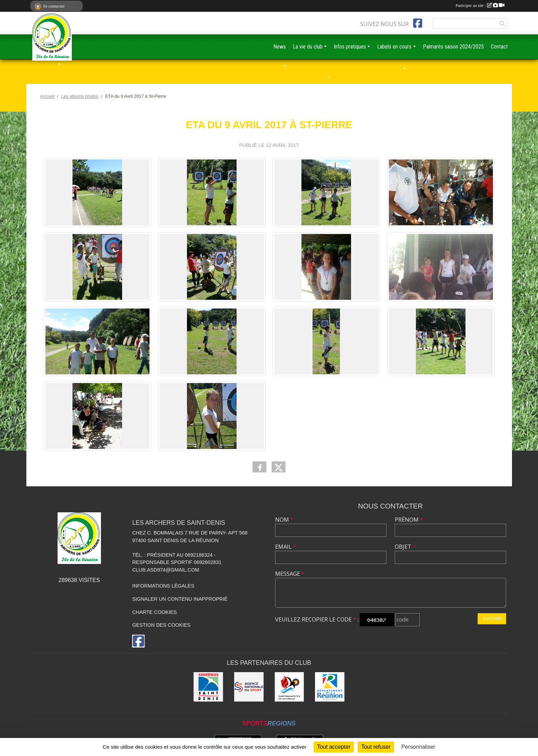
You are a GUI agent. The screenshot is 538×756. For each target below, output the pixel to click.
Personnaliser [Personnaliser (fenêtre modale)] (418, 747)
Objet (405, 547)
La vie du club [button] (308, 47)
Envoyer (492, 619)
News (280, 47)
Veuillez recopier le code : (317, 619)
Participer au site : (480, 6)
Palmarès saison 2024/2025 (453, 47)
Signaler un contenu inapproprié (180, 599)
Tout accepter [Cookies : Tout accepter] (334, 747)
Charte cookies (154, 612)
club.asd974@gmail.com (166, 570)
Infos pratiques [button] (350, 47)
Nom (284, 520)
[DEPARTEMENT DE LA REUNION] (330, 687)
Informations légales (163, 586)
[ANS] (249, 687)
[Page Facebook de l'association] (418, 23)
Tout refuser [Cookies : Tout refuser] (376, 747)
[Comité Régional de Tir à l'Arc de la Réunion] (289, 687)
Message (290, 574)
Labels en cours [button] (394, 47)
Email (286, 547)
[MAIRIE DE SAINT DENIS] (208, 687)
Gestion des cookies (161, 625)
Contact (499, 47)
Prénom (409, 520)
